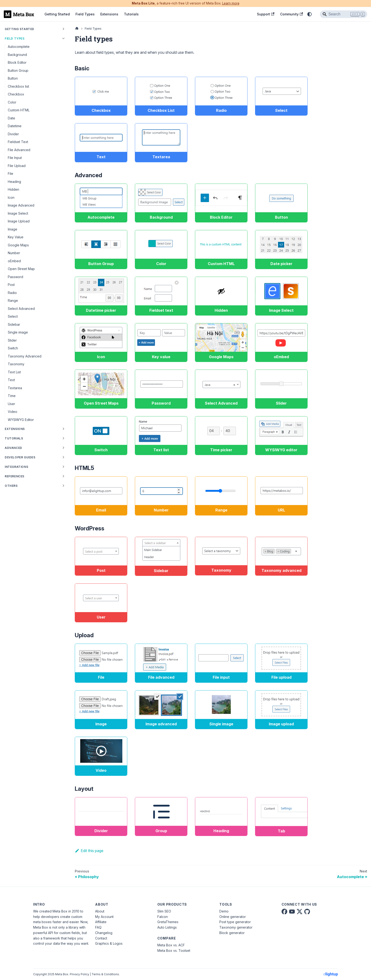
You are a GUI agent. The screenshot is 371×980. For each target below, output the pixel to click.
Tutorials (131, 14)
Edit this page (89, 851)
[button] (35, 467)
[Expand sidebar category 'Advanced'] (63, 448)
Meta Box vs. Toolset (174, 951)
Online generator (233, 917)
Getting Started (57, 14)
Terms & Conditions (105, 974)
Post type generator (235, 922)
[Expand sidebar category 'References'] (63, 476)
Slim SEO (164, 911)
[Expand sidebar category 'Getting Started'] (63, 29)
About (100, 911)
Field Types (85, 14)
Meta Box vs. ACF (171, 945)
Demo (224, 911)
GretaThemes (168, 922)
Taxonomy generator (236, 927)
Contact (101, 938)
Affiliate (101, 922)
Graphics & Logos (109, 943)
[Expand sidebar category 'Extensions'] (63, 429)
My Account (104, 917)
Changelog (104, 933)
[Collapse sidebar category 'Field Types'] (63, 38)
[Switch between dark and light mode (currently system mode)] (309, 14)
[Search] (344, 14)
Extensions (109, 14)
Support (266, 14)
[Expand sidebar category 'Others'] (63, 486)
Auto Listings (167, 927)
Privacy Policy (79, 974)
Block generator (232, 933)
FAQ (98, 927)
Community (291, 14)
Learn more (231, 3)
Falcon (163, 917)
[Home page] (77, 29)
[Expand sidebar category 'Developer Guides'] (63, 457)
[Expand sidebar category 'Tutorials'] (63, 438)
